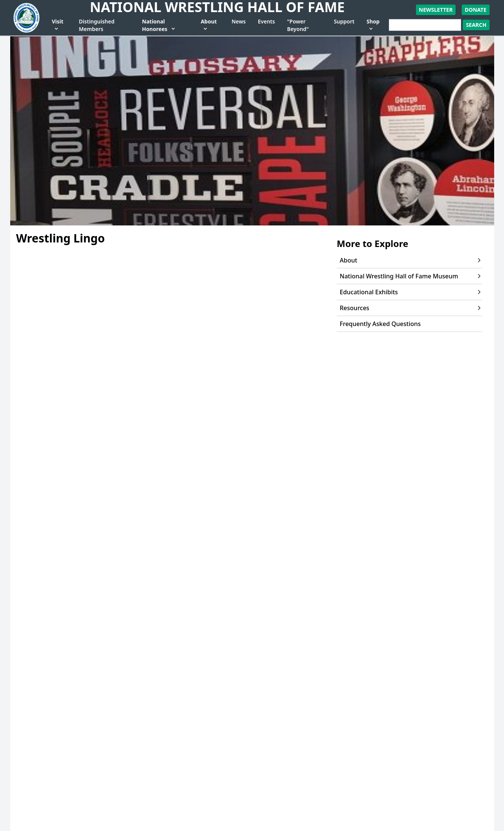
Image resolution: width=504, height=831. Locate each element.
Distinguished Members (97, 25)
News (239, 21)
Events (266, 21)
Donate (475, 10)
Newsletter (436, 10)
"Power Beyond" (298, 25)
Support (344, 21)
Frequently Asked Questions (380, 324)
